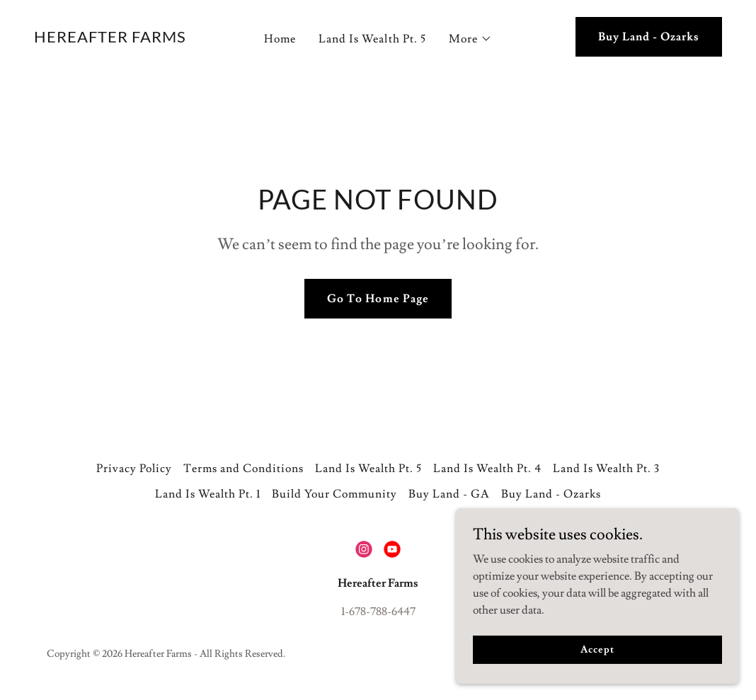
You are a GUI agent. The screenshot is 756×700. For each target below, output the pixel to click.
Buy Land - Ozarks (649, 37)
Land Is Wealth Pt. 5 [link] (372, 39)
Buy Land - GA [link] (449, 494)
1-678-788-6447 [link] (378, 612)
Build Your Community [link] (334, 494)
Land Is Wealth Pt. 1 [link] (208, 494)
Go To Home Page (378, 299)
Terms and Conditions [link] (244, 469)
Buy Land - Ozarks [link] (551, 494)
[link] (110, 39)
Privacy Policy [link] (134, 469)
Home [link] (280, 39)
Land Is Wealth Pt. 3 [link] (606, 469)
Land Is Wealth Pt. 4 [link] (487, 469)
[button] (470, 39)
